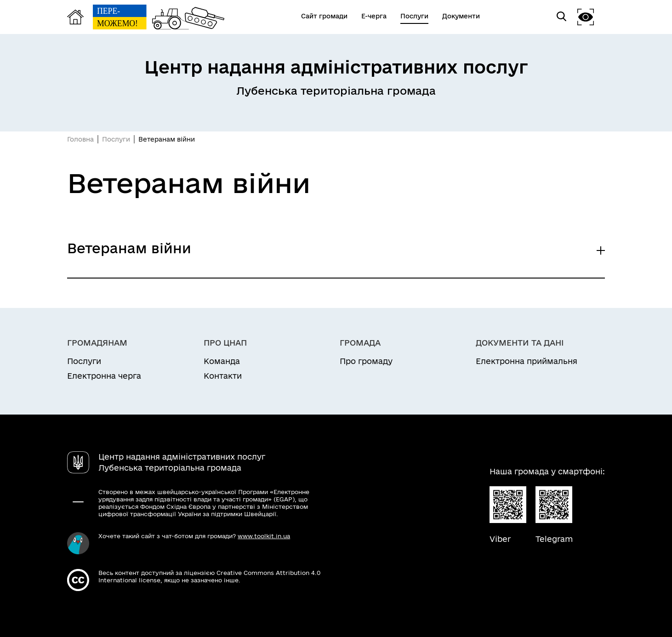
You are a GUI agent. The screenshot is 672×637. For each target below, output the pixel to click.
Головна (80, 139)
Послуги (116, 139)
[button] (586, 17)
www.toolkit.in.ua (264, 536)
